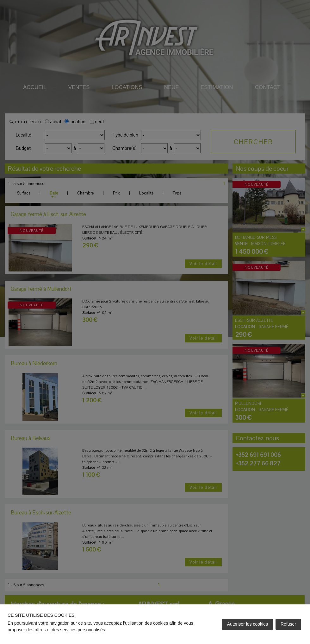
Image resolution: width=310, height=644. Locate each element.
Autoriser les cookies (248, 624)
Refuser (288, 624)
